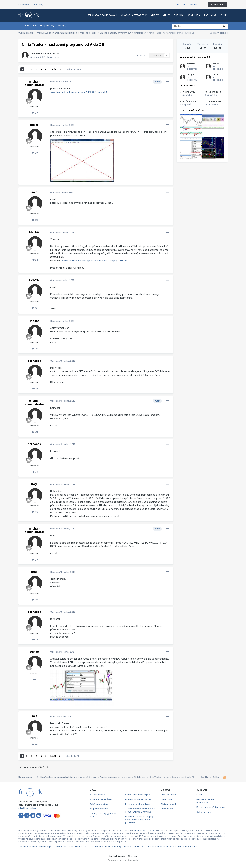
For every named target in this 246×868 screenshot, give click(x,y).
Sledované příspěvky (44, 26)
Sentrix (34, 280)
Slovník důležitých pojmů (138, 795)
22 (35, 260)
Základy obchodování (103, 15)
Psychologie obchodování (138, 804)
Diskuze (25, 26)
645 (35, 220)
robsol (216, 64)
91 (35, 680)
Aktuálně (210, 15)
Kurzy (155, 15)
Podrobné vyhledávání (101, 799)
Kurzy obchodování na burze (211, 807)
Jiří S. (34, 192)
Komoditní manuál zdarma (138, 799)
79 (35, 389)
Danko (34, 652)
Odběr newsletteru (99, 804)
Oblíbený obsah (169, 804)
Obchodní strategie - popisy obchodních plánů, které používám (139, 820)
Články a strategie (134, 15)
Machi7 (34, 232)
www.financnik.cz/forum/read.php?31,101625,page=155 (79, 92)
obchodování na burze (145, 831)
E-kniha (179, 15)
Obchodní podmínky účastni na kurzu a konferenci (172, 846)
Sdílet (141, 55)
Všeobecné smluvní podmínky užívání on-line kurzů (117, 846)
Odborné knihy (204, 812)
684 (35, 308)
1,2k (35, 113)
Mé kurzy (38, 5)
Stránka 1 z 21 (74, 69)
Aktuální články (97, 795)
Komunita (194, 15)
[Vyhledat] (187, 26)
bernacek (34, 361)
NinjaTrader (54, 57)
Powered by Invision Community (123, 860)
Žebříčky (62, 26)
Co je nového (168, 799)
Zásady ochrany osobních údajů (35, 846)
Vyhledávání (167, 809)
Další (53, 69)
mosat (34, 321)
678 (35, 512)
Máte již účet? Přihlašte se (190, 4)
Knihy (166, 15)
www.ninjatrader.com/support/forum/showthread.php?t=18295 (95, 261)
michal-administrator (46, 54)
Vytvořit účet (217, 4)
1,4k (35, 153)
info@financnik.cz (27, 808)
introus (191, 64)
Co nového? (24, 5)
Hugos (191, 74)
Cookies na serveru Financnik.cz (71, 846)
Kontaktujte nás (117, 856)
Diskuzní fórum (168, 795)
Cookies (133, 856)
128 (35, 349)
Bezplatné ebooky (99, 809)
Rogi (34, 484)
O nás (224, 15)
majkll (34, 125)
